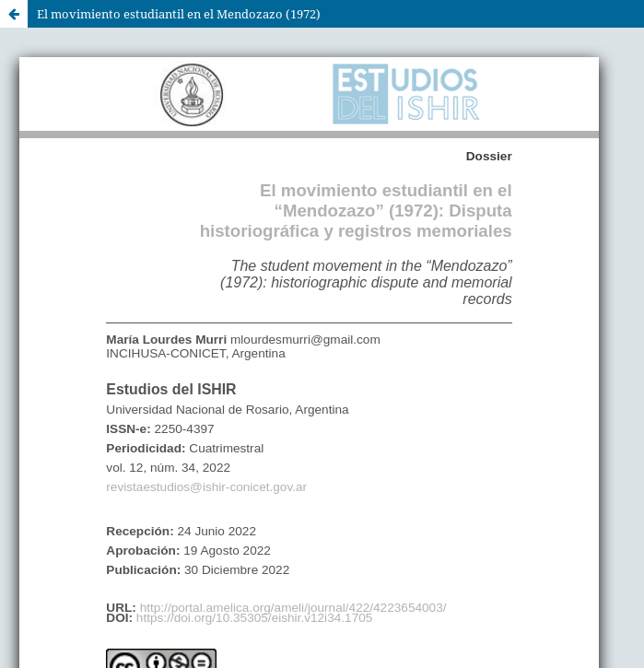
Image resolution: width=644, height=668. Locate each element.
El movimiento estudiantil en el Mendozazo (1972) (179, 14)
